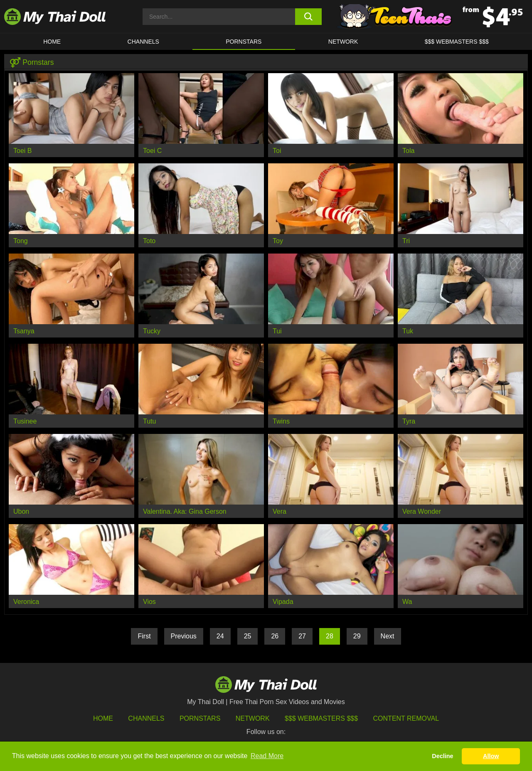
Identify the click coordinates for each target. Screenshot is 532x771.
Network (343, 42)
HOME (52, 42)
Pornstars (244, 42)
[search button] (309, 17)
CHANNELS (143, 42)
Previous (184, 636)
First (144, 636)
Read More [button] (267, 756)
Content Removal (406, 718)
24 (220, 636)
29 (357, 636)
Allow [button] (491, 756)
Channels (146, 718)
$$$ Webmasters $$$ (321, 718)
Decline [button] (442, 756)
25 (248, 636)
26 (275, 636)
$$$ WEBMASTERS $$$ (457, 42)
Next (388, 636)
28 (330, 636)
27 (302, 636)
